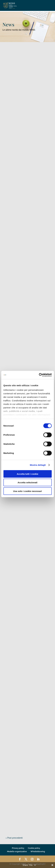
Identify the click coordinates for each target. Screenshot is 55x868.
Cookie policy (34, 848)
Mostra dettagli (38, 465)
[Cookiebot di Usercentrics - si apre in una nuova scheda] (39, 375)
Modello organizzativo (17, 851)
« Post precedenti (14, 838)
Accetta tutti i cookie (27, 474)
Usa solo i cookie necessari (28, 491)
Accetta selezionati (27, 482)
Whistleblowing (38, 851)
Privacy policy (18, 848)
